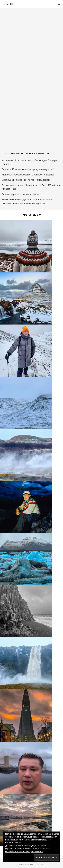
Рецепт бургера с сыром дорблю (20, 194)
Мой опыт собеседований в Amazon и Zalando (28, 175)
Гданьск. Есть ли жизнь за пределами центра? (28, 169)
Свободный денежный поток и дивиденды (26, 180)
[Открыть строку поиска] (59, 4)
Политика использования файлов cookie (24, 852)
